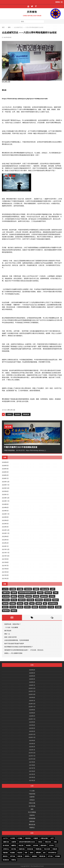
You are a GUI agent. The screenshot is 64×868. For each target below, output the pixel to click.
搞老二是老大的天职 (11, 637)
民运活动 (17, 414)
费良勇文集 (26, 414)
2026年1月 (5, 478)
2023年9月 (5, 517)
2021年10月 (6, 556)
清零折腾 (39, 603)
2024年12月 (6, 498)
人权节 (53, 589)
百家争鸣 (32, 815)
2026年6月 (5, 462)
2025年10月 (6, 488)
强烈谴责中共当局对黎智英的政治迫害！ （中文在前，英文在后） (24, 650)
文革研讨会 (6, 600)
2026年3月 (5, 472)
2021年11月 (6, 553)
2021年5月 (5, 572)
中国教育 (36, 589)
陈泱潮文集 (6, 611)
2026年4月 (5, 469)
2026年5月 (5, 466)
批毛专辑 (36, 596)
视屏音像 (32, 821)
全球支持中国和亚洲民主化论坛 (27, 593)
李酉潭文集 (39, 600)
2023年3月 (5, 527)
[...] (45, 450)
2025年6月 (5, 491)
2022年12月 (6, 530)
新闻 (32, 809)
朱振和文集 (22, 600)
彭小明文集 (6, 596)
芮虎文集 (20, 607)
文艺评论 (52, 596)
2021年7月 (5, 566)
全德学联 (14, 593)
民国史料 (55, 600)
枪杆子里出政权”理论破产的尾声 (14, 643)
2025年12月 (6, 482)
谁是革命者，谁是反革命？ (13, 624)
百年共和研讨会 (53, 603)
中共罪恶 (13, 589)
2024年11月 (6, 501)
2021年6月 (5, 569)
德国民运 (14, 596)
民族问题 (5, 603)
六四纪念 (9, 414)
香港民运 (14, 611)
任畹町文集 (6, 593)
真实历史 (5, 607)
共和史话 (32, 800)
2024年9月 (5, 504)
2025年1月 (5, 494)
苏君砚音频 (32, 818)
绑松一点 (7, 634)
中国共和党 (28, 589)
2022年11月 (6, 533)
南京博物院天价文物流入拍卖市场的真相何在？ (19, 647)
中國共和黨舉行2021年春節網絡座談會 (21, 447)
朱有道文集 (30, 600)
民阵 (26, 603)
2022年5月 (5, 540)
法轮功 (32, 603)
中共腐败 (20, 589)
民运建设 (13, 603)
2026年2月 (5, 475)
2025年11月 (6, 485)
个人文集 (32, 791)
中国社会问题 (45, 589)
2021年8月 (5, 562)
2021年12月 (6, 549)
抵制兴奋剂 (44, 596)
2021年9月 (5, 559)
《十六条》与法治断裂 (11, 627)
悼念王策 (21, 596)
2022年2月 (5, 543)
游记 (45, 603)
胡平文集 (13, 607)
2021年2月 (5, 578)
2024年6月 (5, 507)
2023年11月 (6, 514)
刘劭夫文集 (48, 593)
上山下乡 (5, 589)
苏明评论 (27, 607)
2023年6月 (5, 520)
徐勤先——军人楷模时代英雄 (13, 653)
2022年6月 (5, 536)
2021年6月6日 (7, 37)
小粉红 (56, 593)
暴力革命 (14, 600)
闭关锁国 (58, 607)
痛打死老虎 (8, 631)
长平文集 (51, 607)
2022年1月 (5, 546)
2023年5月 (5, 524)
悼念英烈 (29, 596)
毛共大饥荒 (47, 600)
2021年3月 (5, 575)
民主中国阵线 (32, 812)
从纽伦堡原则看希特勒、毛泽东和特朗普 (17, 640)
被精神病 (35, 607)
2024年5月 (5, 511)
